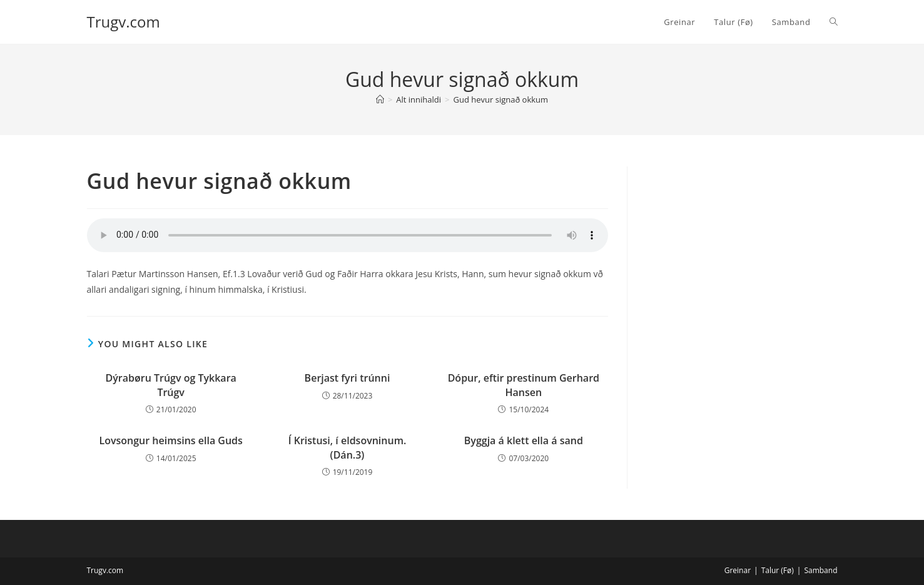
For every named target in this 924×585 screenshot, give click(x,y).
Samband (820, 570)
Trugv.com (124, 22)
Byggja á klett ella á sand (524, 440)
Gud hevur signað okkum (501, 99)
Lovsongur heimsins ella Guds (170, 440)
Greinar (738, 570)
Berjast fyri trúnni (348, 378)
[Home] (380, 99)
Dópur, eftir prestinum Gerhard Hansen (524, 385)
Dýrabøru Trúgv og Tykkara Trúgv (171, 385)
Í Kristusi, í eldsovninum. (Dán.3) (348, 447)
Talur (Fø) (778, 570)
